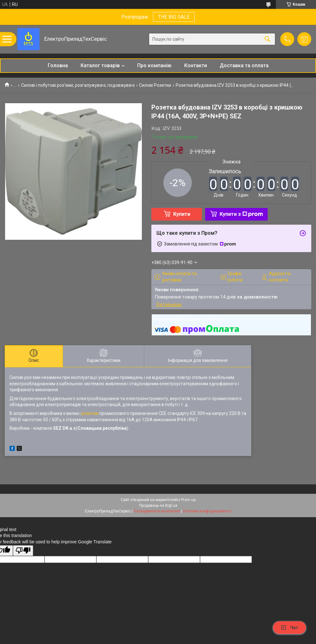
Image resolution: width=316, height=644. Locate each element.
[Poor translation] (23, 551)
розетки (90, 413)
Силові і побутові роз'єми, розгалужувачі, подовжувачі (78, 85)
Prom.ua (188, 500)
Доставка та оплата (244, 65)
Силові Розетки (155, 85)
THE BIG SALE (174, 17)
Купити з (241, 214)
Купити (182, 214)
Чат (289, 628)
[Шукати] (267, 39)
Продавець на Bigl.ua (158, 505)
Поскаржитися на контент (157, 511)
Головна (58, 65)
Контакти (196, 65)
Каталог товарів (100, 65)
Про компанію (154, 65)
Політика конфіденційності (207, 511)
